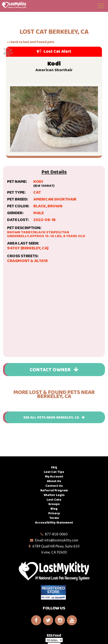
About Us (54, 481)
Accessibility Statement (54, 522)
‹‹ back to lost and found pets (31, 42)
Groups (54, 504)
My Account (54, 476)
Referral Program (54, 490)
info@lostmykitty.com (61, 540)
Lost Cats (54, 499)
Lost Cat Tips (54, 472)
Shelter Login (54, 495)
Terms (54, 518)
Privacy (54, 513)
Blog (54, 509)
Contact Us (54, 486)
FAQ (54, 467)
